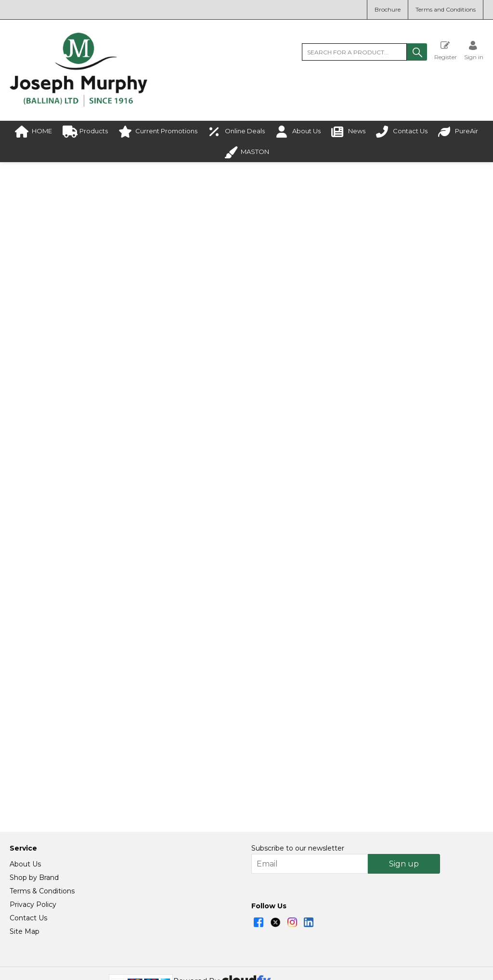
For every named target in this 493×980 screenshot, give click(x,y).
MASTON (246, 152)
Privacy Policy (33, 861)
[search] (354, 52)
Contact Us (402, 132)
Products (85, 132)
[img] (259, 878)
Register (446, 50)
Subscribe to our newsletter (298, 804)
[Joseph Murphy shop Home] (78, 104)
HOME (33, 132)
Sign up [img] (404, 820)
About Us (298, 132)
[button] (417, 52)
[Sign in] (474, 50)
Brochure (388, 9)
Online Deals (236, 132)
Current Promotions (158, 132)
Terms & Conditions (42, 847)
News (348, 132)
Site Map (25, 888)
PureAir (458, 132)
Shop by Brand (34, 834)
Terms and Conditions (446, 9)
